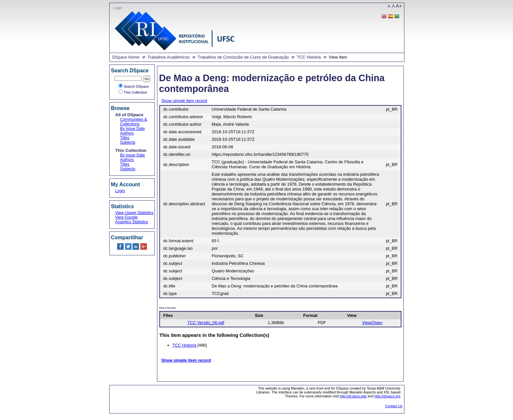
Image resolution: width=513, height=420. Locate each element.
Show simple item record (184, 101)
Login (118, 8)
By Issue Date (133, 129)
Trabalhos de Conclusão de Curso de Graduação (243, 57)
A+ (399, 6)
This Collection (133, 92)
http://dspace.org (388, 396)
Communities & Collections (133, 122)
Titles (125, 138)
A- (389, 6)
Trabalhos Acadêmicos (169, 57)
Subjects (128, 142)
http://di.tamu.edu (353, 396)
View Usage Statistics (134, 213)
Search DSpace (134, 86)
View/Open (372, 323)
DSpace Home (126, 57)
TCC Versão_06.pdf (206, 323)
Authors (127, 133)
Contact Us (394, 406)
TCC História (309, 57)
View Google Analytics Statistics (132, 220)
